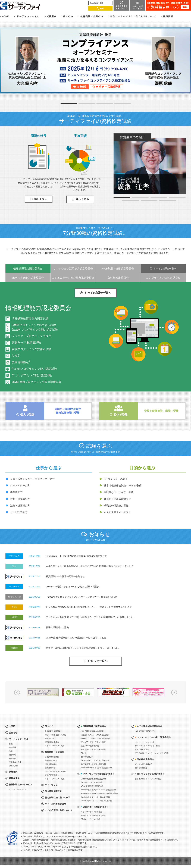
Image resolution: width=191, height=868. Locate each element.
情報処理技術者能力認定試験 (30, 319)
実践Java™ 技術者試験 (26, 342)
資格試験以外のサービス (21, 785)
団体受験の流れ (51, 764)
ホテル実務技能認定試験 (145, 731)
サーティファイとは (18, 739)
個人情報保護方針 (53, 791)
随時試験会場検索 (52, 742)
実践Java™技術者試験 (90, 746)
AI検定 (16, 356)
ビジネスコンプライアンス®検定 (148, 779)
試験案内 (13, 772)
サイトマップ (51, 785)
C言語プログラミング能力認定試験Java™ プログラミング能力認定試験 (35, 327)
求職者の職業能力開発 (116, 506)
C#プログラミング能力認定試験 (32, 375)
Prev (17, 692)
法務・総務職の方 (20, 506)
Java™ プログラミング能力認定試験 (95, 739)
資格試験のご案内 (52, 757)
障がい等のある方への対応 (55, 735)
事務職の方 (16, 492)
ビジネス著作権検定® (144, 764)
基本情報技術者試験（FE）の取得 (123, 485)
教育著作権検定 (141, 768)
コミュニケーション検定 (145, 742)
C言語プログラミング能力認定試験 (95, 735)
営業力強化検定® (142, 749)
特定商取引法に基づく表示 (58, 798)
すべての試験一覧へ (165, 269)
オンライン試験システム (19, 789)
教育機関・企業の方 (54, 752)
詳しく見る (41, 199)
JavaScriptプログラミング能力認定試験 (37, 382)
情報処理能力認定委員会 (28, 269)
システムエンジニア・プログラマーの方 (32, 479)
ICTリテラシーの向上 (116, 479)
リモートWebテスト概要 (55, 746)
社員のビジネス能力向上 (117, 499)
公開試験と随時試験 (53, 731)
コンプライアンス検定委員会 (163, 278)
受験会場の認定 (51, 761)
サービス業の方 (19, 512)
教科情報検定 (21, 362)
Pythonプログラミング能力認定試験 (35, 369)
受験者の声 (49, 739)
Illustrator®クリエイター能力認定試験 (96, 797)
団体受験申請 (50, 768)
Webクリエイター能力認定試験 (93, 815)
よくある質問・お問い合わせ (59, 810)
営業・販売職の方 (20, 499)
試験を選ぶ (14, 778)
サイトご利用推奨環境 (55, 804)
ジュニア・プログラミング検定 (32, 336)
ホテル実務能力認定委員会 (28, 278)
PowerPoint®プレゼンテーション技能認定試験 (99, 793)
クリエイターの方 (20, 485)
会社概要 (12, 747)
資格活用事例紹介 (52, 775)
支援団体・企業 (15, 762)
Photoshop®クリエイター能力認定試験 (96, 801)
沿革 (11, 751)
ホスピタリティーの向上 (117, 512)
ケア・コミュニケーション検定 (147, 746)
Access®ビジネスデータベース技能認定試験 (99, 790)
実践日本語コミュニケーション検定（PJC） (153, 753)
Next (174, 692)
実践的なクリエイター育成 (119, 492)
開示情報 (12, 755)
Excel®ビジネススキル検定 (92, 782)
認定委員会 (13, 766)
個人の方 (49, 726)
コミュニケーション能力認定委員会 (73, 278)
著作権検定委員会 (118, 278)
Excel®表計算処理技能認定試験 (93, 779)
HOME (12, 726)
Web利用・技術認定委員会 (118, 269)
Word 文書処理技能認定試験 (92, 786)
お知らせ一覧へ (98, 661)
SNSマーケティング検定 (91, 819)
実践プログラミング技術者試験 (32, 349)
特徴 (11, 744)
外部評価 (12, 758)
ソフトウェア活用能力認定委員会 (73, 269)
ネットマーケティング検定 (92, 812)
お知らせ (13, 733)
